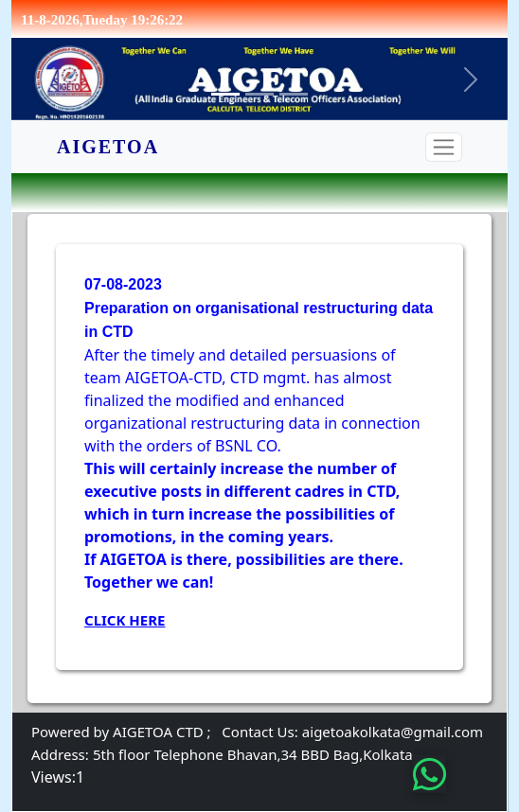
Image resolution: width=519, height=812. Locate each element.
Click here (125, 620)
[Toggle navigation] (444, 147)
